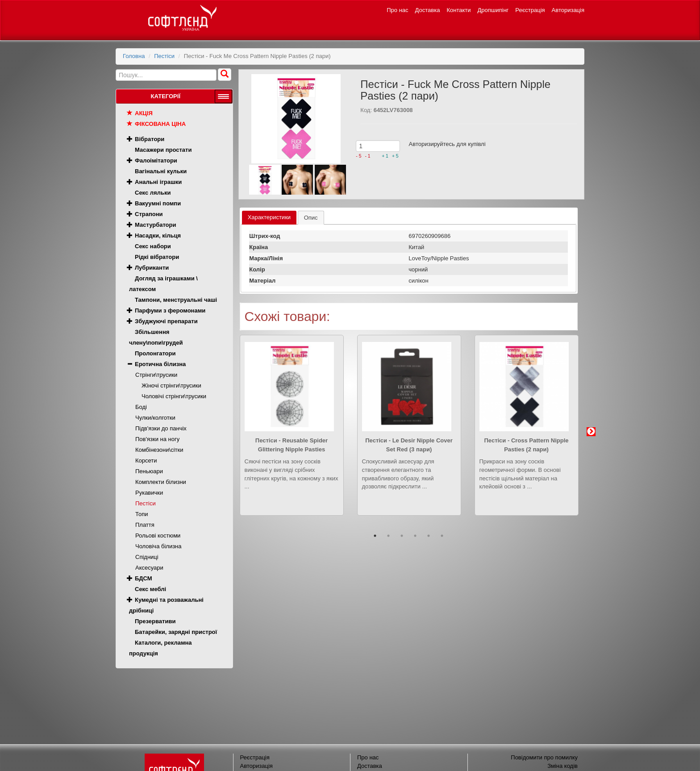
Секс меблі (150, 589)
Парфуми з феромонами (170, 310)
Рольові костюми (158, 536)
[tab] (269, 218)
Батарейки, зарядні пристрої (176, 632)
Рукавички (149, 493)
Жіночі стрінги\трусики (171, 385)
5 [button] (429, 536)
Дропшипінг (493, 10)
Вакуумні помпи (158, 203)
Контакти (458, 10)
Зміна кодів (562, 766)
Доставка (428, 10)
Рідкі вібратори (157, 257)
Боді (141, 407)
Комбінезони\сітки (159, 450)
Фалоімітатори (156, 160)
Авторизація (568, 10)
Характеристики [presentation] (269, 217)
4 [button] (415, 536)
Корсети (146, 461)
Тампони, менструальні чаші (176, 300)
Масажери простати (163, 150)
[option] (292, 432)
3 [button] (402, 536)
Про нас (397, 10)
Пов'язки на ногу (157, 439)
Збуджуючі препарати (166, 321)
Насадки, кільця (158, 235)
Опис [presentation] (311, 218)
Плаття (145, 525)
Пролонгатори (155, 353)
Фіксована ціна (160, 124)
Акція (144, 113)
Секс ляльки (153, 193)
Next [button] (591, 432)
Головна (134, 56)
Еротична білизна (160, 364)
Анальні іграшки (158, 182)
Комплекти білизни (161, 482)
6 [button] (442, 536)
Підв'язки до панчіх (161, 428)
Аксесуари (149, 568)
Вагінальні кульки (161, 171)
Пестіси (164, 56)
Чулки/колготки (155, 418)
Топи (142, 514)
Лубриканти (152, 268)
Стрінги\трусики (156, 375)
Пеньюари (149, 471)
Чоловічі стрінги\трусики (174, 396)
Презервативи (155, 621)
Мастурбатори (155, 225)
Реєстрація (530, 10)
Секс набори (153, 246)
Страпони (149, 214)
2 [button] (388, 536)
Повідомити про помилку (544, 757)
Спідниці (147, 557)
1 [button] (375, 536)
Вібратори (150, 139)
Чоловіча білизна (158, 546)
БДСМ (144, 578)
